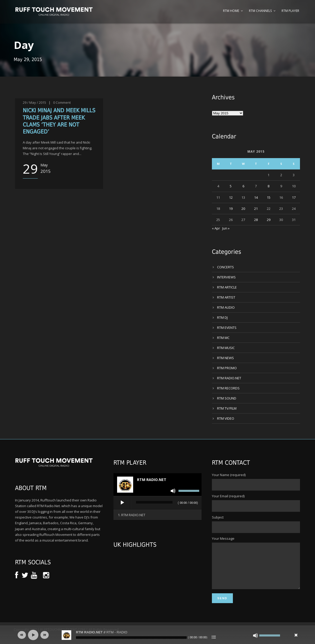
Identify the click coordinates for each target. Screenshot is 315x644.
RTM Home (231, 11)
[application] (157, 503)
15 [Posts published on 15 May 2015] (269, 197)
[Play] (122, 503)
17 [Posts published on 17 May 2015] (294, 197)
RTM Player (290, 11)
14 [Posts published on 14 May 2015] (256, 197)
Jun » (226, 228)
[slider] (154, 502)
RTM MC (223, 338)
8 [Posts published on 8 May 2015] (269, 186)
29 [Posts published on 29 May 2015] (269, 220)
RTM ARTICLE (227, 287)
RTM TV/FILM (227, 408)
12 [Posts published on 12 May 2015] (231, 197)
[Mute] (173, 491)
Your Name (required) (256, 482)
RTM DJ (222, 317)
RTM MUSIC (226, 348)
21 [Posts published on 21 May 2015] (256, 209)
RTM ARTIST (226, 297)
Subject (256, 524)
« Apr (216, 228)
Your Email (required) (256, 503)
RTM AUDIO (226, 307)
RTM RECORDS (228, 388)
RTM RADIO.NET (229, 378)
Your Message (256, 567)
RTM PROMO (227, 368)
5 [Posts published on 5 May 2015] (231, 186)
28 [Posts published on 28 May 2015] (256, 220)
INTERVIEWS (226, 277)
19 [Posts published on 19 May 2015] (231, 209)
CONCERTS (225, 267)
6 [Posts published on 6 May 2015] (243, 186)
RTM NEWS (225, 358)
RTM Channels (260, 11)
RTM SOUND (227, 398)
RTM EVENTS (227, 328)
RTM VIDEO (226, 418)
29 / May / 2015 (34, 102)
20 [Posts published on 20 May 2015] (243, 209)
